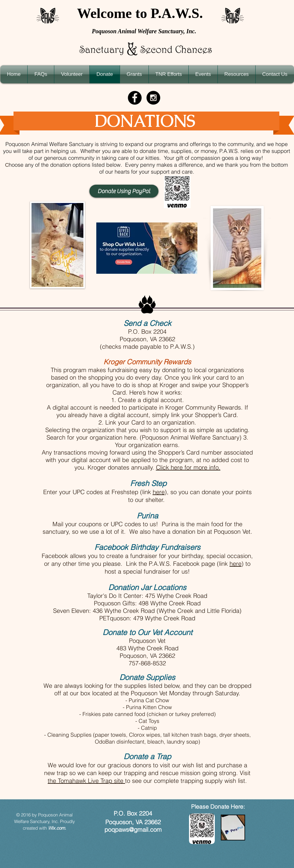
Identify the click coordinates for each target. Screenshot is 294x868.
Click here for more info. (188, 467)
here (159, 492)
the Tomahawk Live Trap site (86, 781)
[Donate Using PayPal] (124, 191)
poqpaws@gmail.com (133, 829)
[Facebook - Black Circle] (135, 98)
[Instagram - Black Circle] (153, 98)
